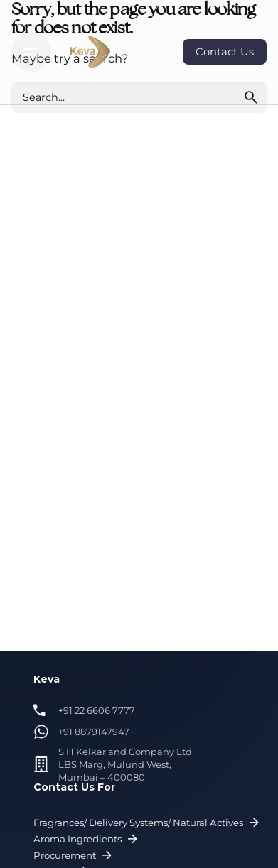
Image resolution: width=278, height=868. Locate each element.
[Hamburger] (31, 52)
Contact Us (225, 52)
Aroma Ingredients (87, 839)
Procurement (74, 856)
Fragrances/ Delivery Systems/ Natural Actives (148, 823)
